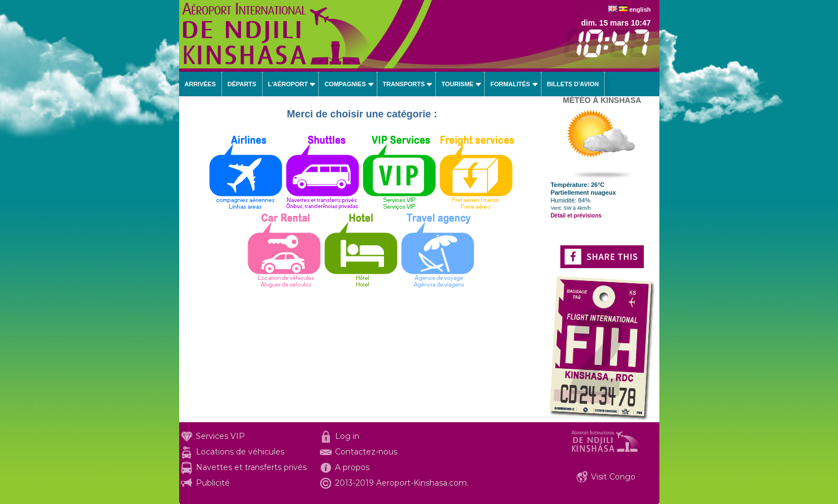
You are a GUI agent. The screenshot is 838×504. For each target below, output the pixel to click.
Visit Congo (613, 477)
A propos (352, 467)
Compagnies (345, 84)
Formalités (510, 84)
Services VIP (220, 436)
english (640, 9)
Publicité (213, 483)
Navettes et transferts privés (251, 467)
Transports (404, 84)
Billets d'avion (573, 84)
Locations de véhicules (240, 452)
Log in (347, 436)
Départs (242, 84)
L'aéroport (288, 84)
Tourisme (457, 84)
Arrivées (200, 84)
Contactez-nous (366, 452)
